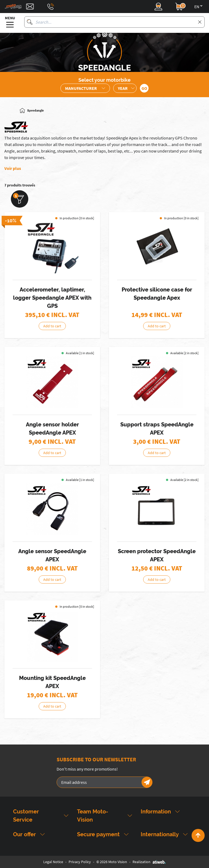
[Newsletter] (147, 782)
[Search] (30, 22)
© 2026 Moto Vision (112, 862)
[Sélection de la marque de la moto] (85, 88)
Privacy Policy (80, 862)
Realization (149, 862)
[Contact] (30, 7)
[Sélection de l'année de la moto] (125, 88)
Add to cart (52, 326)
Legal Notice (53, 862)
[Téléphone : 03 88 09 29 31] (51, 7)
